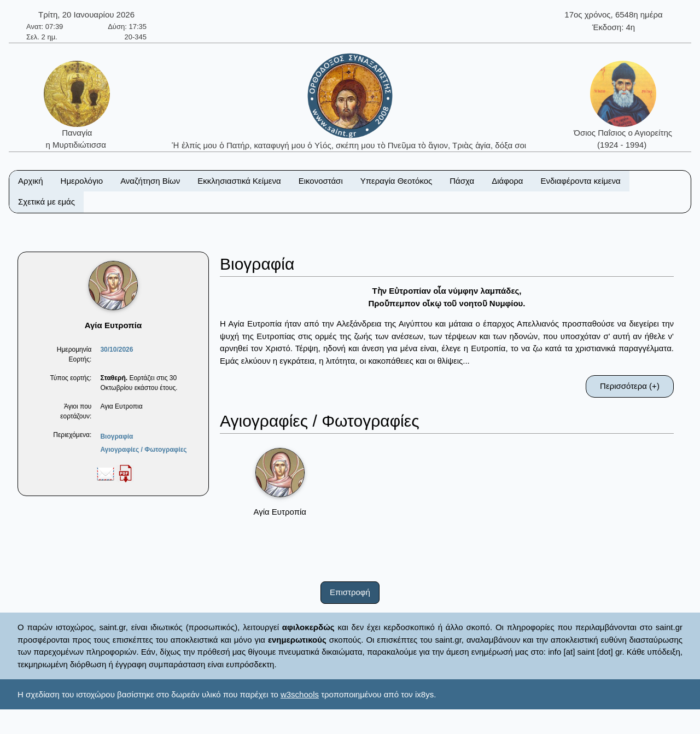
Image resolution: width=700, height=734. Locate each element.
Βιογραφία (116, 436)
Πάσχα (462, 181)
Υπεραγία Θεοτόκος (396, 181)
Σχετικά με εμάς (46, 202)
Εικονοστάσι (321, 181)
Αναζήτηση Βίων (150, 181)
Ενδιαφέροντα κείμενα (581, 181)
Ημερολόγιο (82, 181)
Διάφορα (507, 181)
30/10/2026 (116, 349)
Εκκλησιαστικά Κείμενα (239, 181)
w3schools (300, 694)
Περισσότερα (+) (630, 386)
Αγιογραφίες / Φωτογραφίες (143, 450)
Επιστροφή (350, 592)
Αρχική (31, 181)
